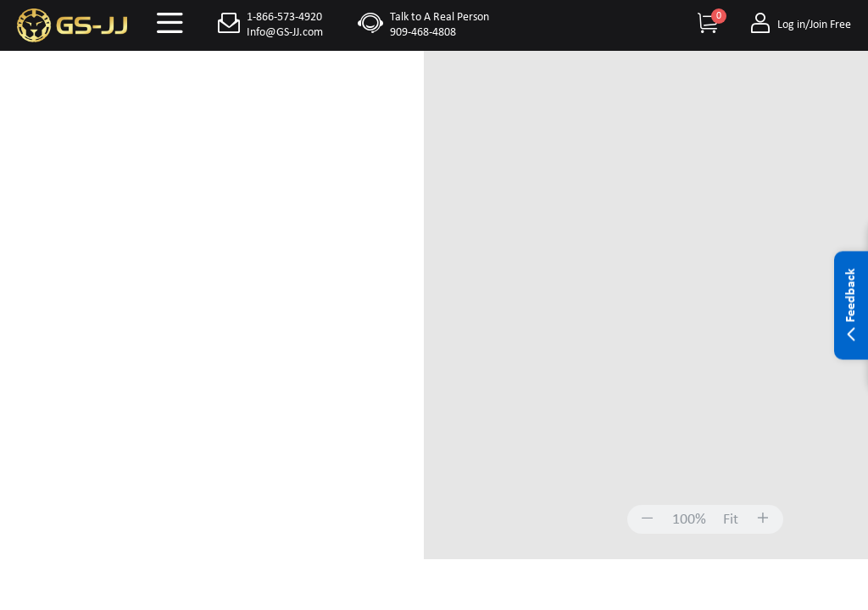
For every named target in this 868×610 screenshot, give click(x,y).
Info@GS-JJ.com (285, 33)
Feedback (851, 306)
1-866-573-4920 (284, 17)
